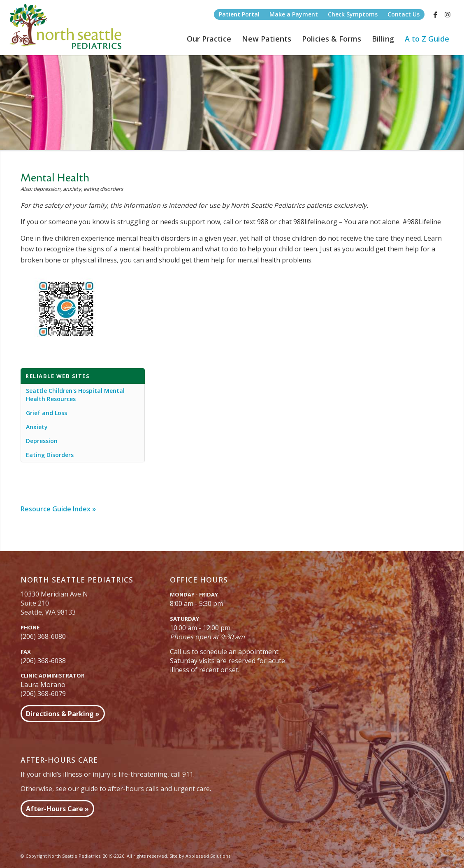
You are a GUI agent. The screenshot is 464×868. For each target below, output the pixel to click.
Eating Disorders (50, 455)
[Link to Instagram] (448, 14)
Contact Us (404, 14)
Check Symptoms (353, 14)
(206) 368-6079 (43, 694)
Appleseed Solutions (208, 856)
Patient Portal (239, 14)
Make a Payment (294, 14)
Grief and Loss (46, 413)
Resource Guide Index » (58, 509)
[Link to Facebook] (435, 14)
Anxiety (37, 427)
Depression (42, 441)
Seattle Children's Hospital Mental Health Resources (75, 395)
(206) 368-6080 (43, 636)
